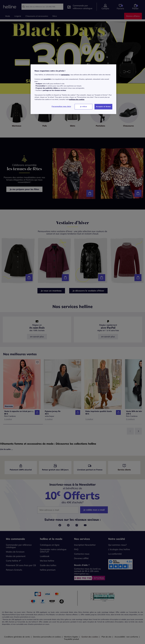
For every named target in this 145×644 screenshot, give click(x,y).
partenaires (65, 75)
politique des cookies (77, 99)
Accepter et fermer (103, 107)
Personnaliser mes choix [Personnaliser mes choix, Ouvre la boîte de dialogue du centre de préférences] (61, 106)
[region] (73, 89)
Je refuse (84, 107)
